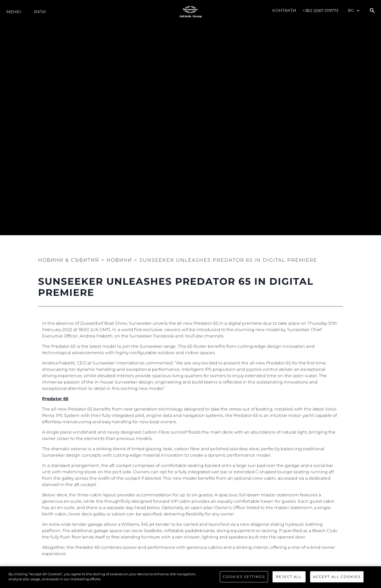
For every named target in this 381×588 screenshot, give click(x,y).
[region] (190, 577)
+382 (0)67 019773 (320, 10)
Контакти (284, 10)
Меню (14, 12)
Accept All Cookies (337, 577)
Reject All (289, 577)
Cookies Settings (244, 577)
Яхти (40, 12)
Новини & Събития (69, 260)
